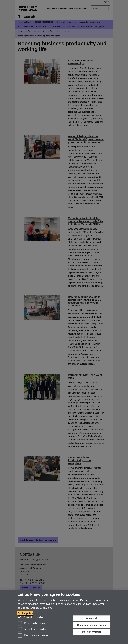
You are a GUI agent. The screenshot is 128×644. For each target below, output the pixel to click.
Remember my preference (92, 625)
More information (92, 632)
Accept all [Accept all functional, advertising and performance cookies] (92, 618)
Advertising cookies (32, 630)
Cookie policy (25, 613)
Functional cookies (31, 623)
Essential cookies (31, 617)
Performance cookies (33, 636)
